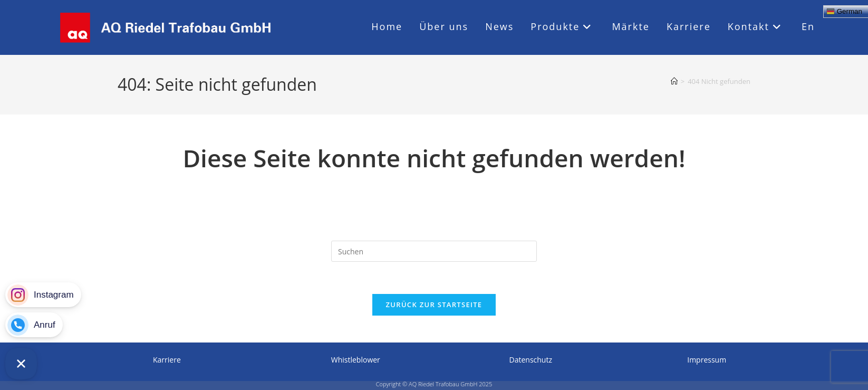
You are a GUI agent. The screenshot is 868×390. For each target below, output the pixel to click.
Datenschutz (531, 360)
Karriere (167, 360)
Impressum (707, 360)
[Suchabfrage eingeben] (434, 251)
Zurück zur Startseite (434, 305)
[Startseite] (674, 81)
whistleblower (356, 360)
